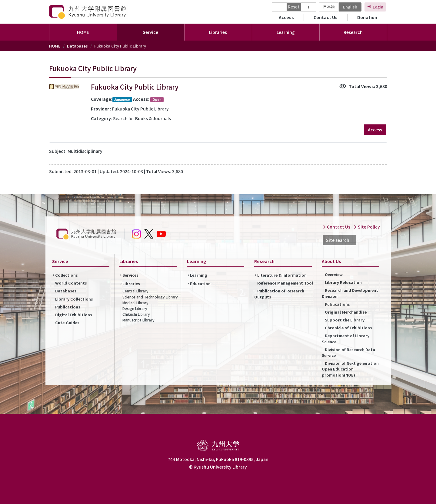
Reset (294, 7)
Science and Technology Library (150, 297)
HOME (83, 32)
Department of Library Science (346, 338)
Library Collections (74, 299)
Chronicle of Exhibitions (348, 328)
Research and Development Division (350, 293)
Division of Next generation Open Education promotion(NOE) (350, 369)
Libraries (131, 283)
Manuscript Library (138, 320)
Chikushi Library (136, 314)
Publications (68, 307)
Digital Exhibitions (74, 315)
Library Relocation (343, 282)
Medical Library (135, 303)
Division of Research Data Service (348, 352)
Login (378, 7)
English (350, 7)
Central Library (135, 291)
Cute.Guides (67, 323)
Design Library (135, 308)
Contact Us (326, 17)
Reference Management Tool (285, 283)
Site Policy (367, 227)
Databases (77, 46)
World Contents (71, 283)
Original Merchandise (346, 312)
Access (286, 17)
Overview (334, 274)
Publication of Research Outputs (279, 294)
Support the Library (345, 320)
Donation (367, 17)
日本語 (329, 7)
